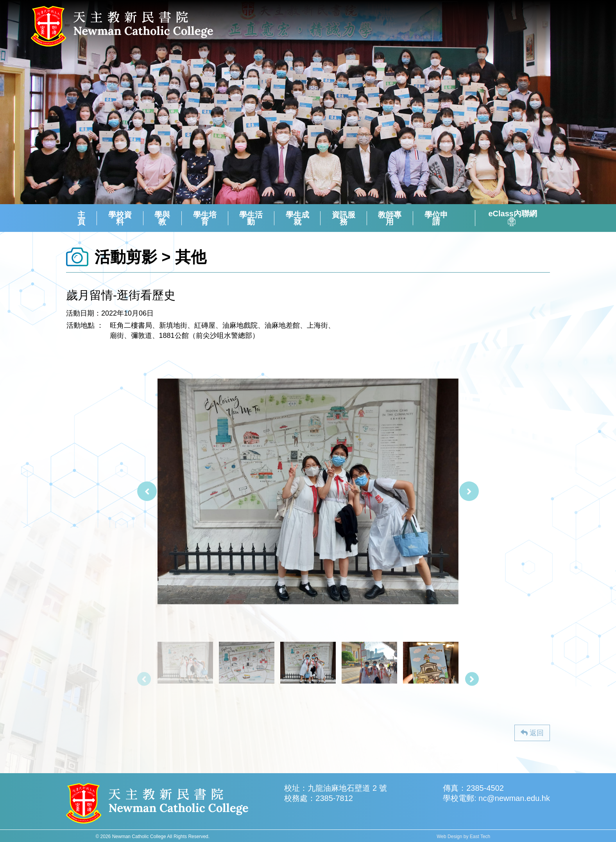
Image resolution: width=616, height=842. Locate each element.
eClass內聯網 (513, 218)
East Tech (480, 837)
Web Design (449, 837)
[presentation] (147, 491)
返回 (532, 733)
